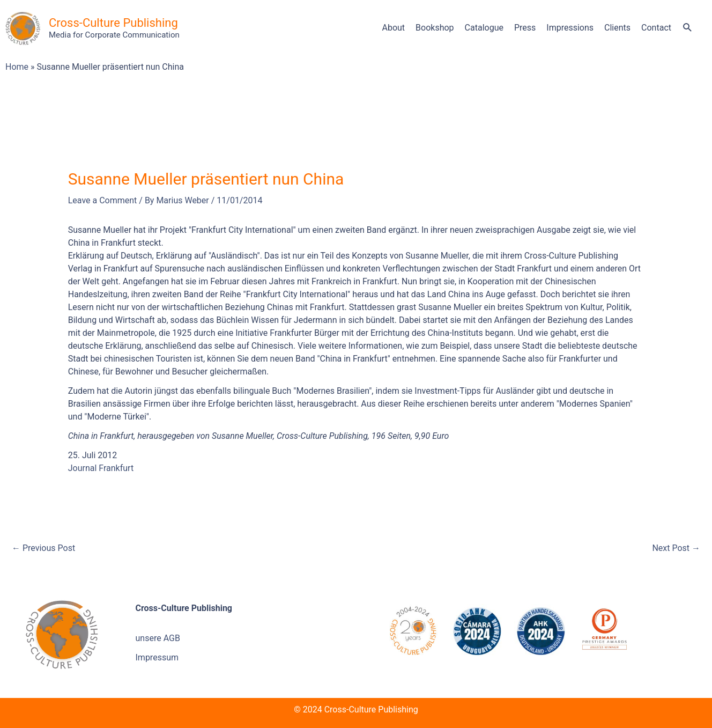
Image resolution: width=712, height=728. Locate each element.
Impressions (570, 28)
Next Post (676, 548)
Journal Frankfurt (101, 468)
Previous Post (43, 548)
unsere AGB (158, 638)
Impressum (157, 657)
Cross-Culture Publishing (113, 23)
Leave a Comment (103, 200)
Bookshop (435, 28)
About (393, 28)
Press (525, 28)
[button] (688, 28)
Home (17, 67)
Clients (617, 28)
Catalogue (484, 28)
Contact (656, 28)
